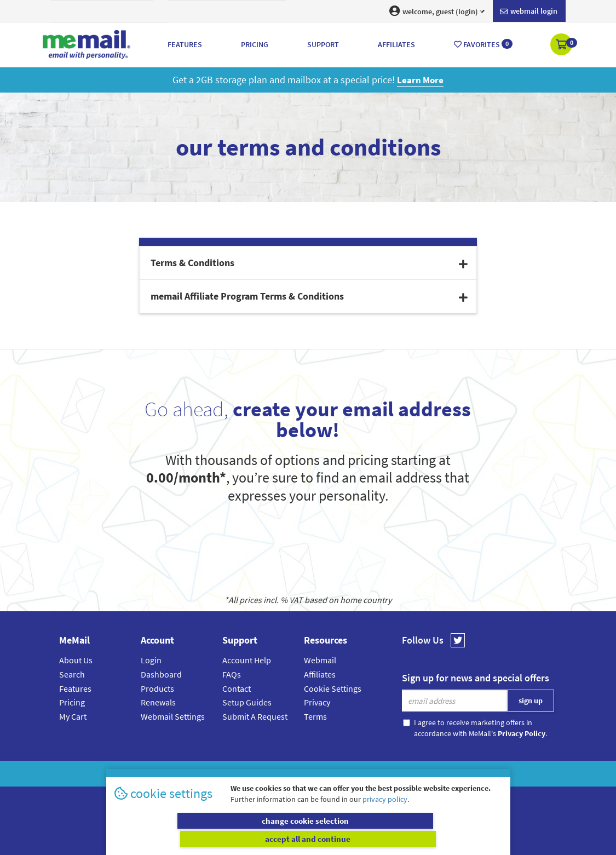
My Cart (73, 716)
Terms (315, 716)
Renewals (158, 702)
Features (75, 688)
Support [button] (323, 44)
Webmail (320, 660)
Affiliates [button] (396, 44)
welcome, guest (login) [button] (437, 11)
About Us (76, 660)
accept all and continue (407, 839)
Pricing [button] (255, 44)
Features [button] (185, 44)
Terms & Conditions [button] (309, 263)
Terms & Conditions (383, 774)
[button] (562, 45)
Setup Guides (247, 702)
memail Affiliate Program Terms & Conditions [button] (309, 296)
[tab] (308, 263)
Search (72, 674)
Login (151, 660)
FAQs (232, 674)
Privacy (317, 702)
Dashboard (161, 674)
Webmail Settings (173, 716)
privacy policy (385, 817)
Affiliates (320, 674)
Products (157, 688)
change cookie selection (209, 839)
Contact (237, 688)
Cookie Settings (333, 688)
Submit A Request (255, 716)
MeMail (237, 774)
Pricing (72, 702)
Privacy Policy (333, 774)
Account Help (247, 660)
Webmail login (529, 12)
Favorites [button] (483, 44)
